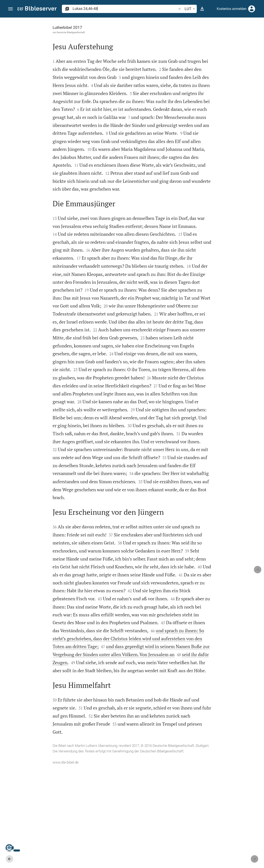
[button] (11, 9)
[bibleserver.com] (37, 9)
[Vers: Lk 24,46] (214, 25)
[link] (220, 354)
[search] (125, 9)
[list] (220, 160)
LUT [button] (190, 9)
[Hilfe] (257, 34)
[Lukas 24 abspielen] (220, 228)
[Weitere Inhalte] (220, 87)
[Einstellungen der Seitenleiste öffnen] (251, 34)
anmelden (205, 56)
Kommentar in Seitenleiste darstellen (214, 141)
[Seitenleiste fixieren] (174, 21)
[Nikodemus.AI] (9, 848)
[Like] (183, 34)
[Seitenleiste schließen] (174, 446)
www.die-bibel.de (31, 862)
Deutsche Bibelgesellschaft (36, 32)
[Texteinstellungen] (202, 9)
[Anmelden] (252, 9)
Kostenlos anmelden (232, 9)
